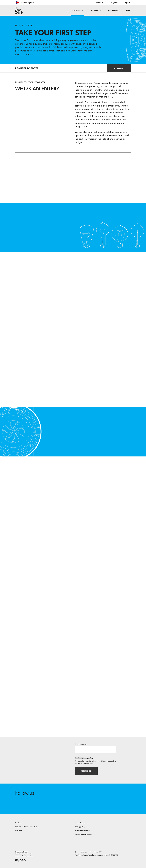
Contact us (99, 3)
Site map (19, 830)
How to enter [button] (77, 11)
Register (114, 3)
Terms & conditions (82, 822)
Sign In (128, 3)
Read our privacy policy (84, 757)
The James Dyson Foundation (26, 826)
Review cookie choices (83, 834)
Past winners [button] (113, 11)
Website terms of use (83, 830)
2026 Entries (95, 11)
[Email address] (95, 748)
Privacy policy (80, 826)
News (128, 11)
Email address (81, 743)
